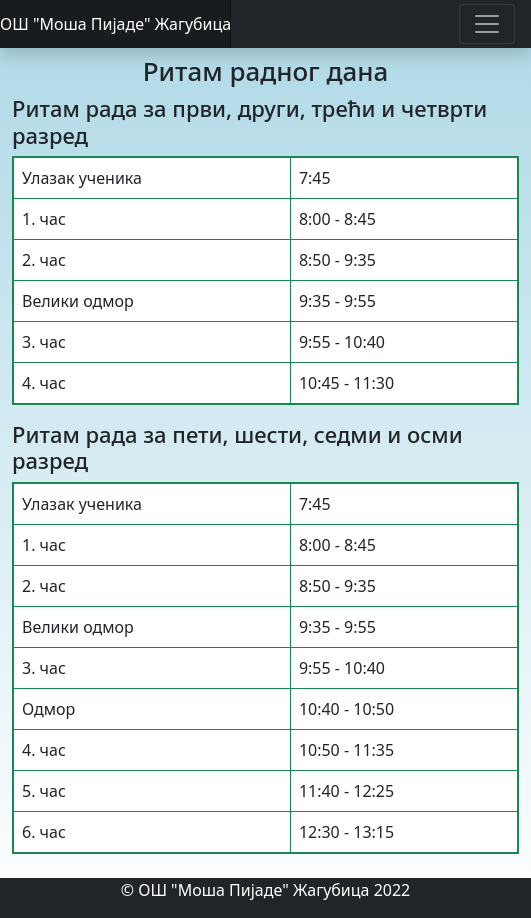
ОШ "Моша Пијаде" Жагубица (115, 24)
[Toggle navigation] (487, 24)
